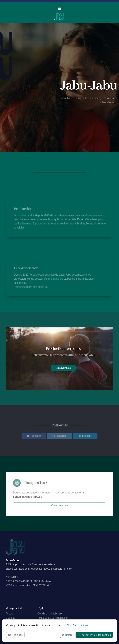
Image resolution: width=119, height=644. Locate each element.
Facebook (36, 437)
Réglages (15, 635)
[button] (57, 386)
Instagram (61, 437)
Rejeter (68, 635)
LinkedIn (87, 437)
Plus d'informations (77, 625)
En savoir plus (63, 368)
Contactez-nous (59, 505)
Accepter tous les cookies (94, 635)
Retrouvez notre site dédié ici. (32, 287)
